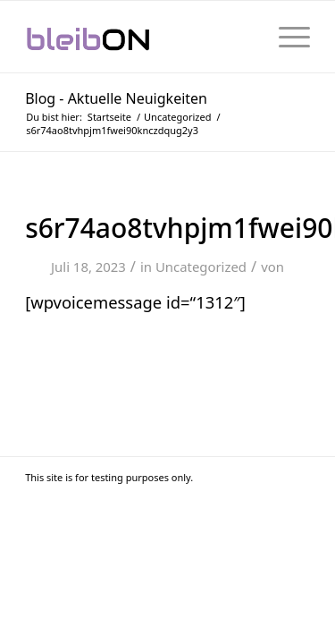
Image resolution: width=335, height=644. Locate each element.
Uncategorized (201, 267)
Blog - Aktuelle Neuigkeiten (116, 98)
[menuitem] (285, 37)
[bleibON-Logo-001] (139, 37)
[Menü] (285, 37)
